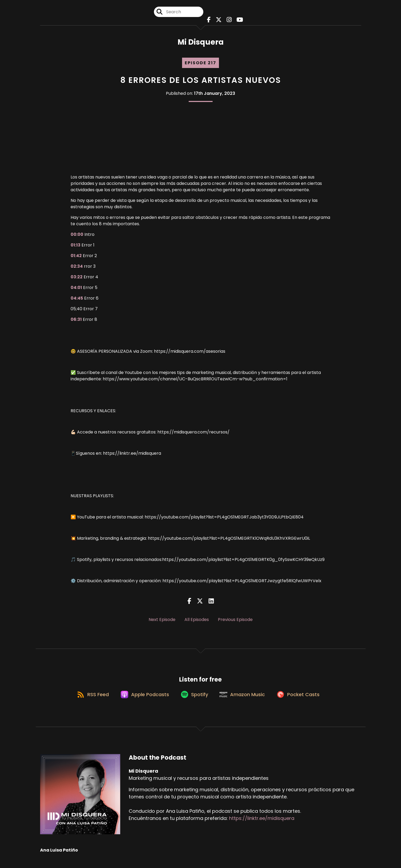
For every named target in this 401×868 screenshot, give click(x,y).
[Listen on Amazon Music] (244, 700)
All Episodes (197, 622)
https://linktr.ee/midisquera (262, 824)
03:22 (77, 280)
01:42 (76, 258)
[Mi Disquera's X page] (219, 21)
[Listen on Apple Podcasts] (142, 700)
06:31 (76, 322)
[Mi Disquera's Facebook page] (210, 21)
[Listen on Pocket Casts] (303, 700)
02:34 (77, 269)
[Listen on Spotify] (194, 700)
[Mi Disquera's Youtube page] (237, 21)
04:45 (77, 301)
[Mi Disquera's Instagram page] (228, 21)
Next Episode (162, 622)
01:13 (76, 248)
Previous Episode (235, 622)
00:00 (77, 237)
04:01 (76, 290)
